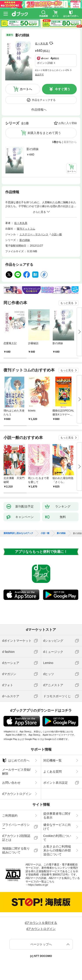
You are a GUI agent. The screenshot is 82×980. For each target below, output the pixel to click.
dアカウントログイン (17, 794)
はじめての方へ (16, 760)
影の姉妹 (33, 149)
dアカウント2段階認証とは (16, 838)
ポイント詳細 (45, 63)
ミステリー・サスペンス (34, 234)
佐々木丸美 (42, 44)
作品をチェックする (44, 100)
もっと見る (67, 303)
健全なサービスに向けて (57, 827)
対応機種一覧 (52, 760)
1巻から (57, 142)
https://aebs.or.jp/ (38, 885)
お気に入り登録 (68, 123)
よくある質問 (52, 772)
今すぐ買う (63, 89)
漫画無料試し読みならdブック (18, 533)
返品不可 (39, 75)
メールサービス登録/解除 (16, 772)
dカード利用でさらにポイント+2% (52, 70)
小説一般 (57, 234)
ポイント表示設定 (56, 783)
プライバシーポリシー (16, 827)
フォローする (51, 43)
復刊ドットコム (26, 229)
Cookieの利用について (57, 838)
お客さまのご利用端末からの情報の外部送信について (57, 850)
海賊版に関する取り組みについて (16, 850)
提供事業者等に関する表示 (57, 816)
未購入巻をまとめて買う (44, 133)
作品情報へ (39, 110)
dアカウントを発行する (41, 923)
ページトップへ (41, 944)
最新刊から (70, 142)
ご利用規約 (10, 816)
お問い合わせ (11, 783)
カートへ (26, 89)
